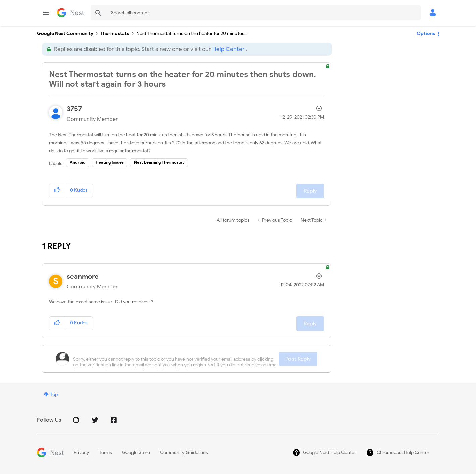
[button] (57, 191)
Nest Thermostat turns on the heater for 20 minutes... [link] (192, 33)
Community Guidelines (184, 452)
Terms (105, 452)
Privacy (81, 452)
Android (78, 162)
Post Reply (298, 359)
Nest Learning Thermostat (159, 162)
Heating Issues (110, 162)
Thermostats (115, 33)
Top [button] (54, 395)
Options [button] (426, 33)
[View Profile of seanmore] (83, 276)
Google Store (136, 452)
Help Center (228, 49)
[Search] (256, 13)
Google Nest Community (70, 13)
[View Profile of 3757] (74, 109)
